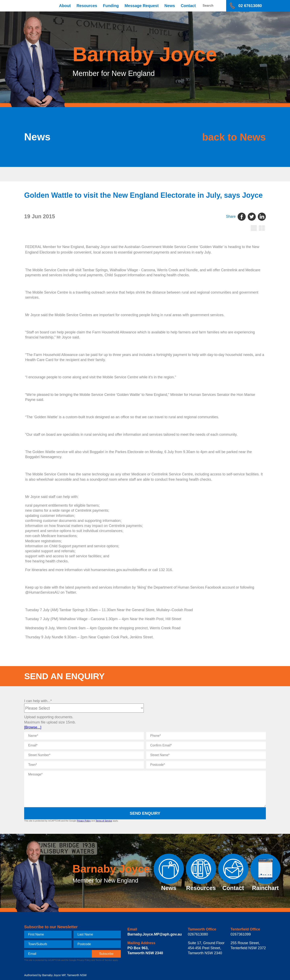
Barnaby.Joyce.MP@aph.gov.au (155, 934)
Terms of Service (104, 821)
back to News (229, 137)
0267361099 (241, 934)
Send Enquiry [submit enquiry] (145, 813)
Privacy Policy (84, 821)
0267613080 (198, 934)
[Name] (84, 736)
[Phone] (206, 736)
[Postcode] (206, 765)
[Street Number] (84, 755)
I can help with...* (38, 701)
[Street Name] (206, 755)
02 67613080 (250, 6)
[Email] (84, 745)
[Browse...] (33, 727)
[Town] (84, 765)
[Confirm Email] (206, 745)
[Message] (145, 789)
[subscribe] (106, 954)
